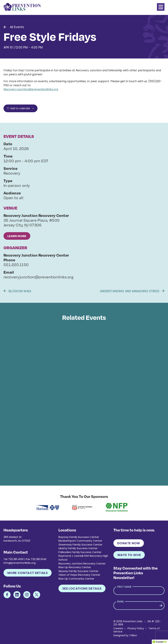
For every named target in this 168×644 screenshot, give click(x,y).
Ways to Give (129, 555)
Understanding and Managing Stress (132, 291)
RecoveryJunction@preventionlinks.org (31, 89)
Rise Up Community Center (76, 579)
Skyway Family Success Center (78, 571)
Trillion (133, 635)
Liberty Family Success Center (78, 548)
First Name (124, 587)
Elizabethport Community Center (80, 541)
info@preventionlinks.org (20, 563)
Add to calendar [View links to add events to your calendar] (20, 108)
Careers (118, 628)
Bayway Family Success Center (79, 537)
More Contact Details (28, 573)
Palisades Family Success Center (80, 552)
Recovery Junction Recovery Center (82, 563)
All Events (17, 27)
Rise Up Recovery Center (75, 567)
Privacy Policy (136, 628)
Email (121, 601)
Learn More (17, 236)
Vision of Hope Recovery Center (79, 575)
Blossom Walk (17, 291)
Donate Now (129, 543)
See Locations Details (82, 588)
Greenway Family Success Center (80, 545)
